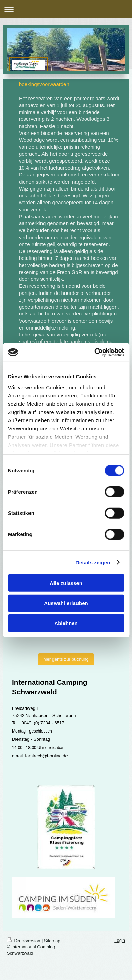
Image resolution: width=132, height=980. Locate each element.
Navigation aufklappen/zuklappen (66, 9)
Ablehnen (66, 623)
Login (120, 940)
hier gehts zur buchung (66, 659)
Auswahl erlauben (66, 603)
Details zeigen (93, 562)
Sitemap (52, 941)
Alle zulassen (66, 583)
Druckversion (24, 941)
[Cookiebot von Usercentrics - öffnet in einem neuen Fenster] (95, 352)
